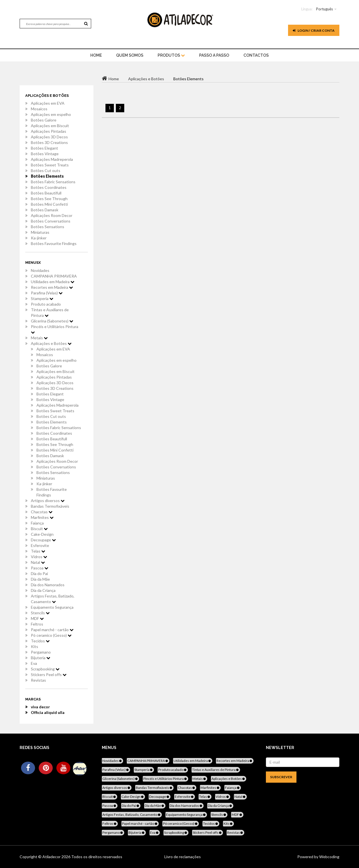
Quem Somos (130, 55)
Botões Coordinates (49, 187)
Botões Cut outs (46, 170)
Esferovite (40, 545)
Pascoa (40, 568)
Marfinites (42, 517)
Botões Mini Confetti (49, 204)
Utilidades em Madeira (53, 282)
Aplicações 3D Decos (49, 137)
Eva (34, 663)
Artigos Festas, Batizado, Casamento (53, 599)
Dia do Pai (39, 573)
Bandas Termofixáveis (50, 506)
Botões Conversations (51, 221)
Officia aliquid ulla (48, 712)
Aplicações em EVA (48, 103)
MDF (37, 618)
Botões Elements (47, 176)
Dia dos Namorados (48, 585)
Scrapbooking (45, 669)
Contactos (256, 55)
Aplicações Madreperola (52, 159)
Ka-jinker (39, 238)
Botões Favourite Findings (54, 243)
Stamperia (42, 298)
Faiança (37, 523)
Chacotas (42, 512)
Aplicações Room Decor (52, 215)
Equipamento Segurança (52, 607)
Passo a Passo (214, 55)
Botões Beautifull (46, 193)
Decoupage (43, 540)
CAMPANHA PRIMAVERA (54, 276)
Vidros (39, 557)
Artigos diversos (48, 501)
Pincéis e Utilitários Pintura (55, 329)
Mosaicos (39, 109)
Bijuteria (41, 658)
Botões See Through (49, 199)
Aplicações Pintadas (49, 131)
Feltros (37, 624)
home (96, 55)
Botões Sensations (48, 227)
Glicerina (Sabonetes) (52, 321)
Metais (39, 338)
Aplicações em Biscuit (50, 126)
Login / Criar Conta (314, 30)
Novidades (40, 270)
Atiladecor (52, 857)
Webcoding (329, 857)
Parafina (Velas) (47, 293)
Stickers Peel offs (49, 675)
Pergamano (41, 652)
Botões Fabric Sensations (53, 182)
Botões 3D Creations (49, 142)
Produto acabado (46, 304)
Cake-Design (42, 534)
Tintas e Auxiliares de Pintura (50, 312)
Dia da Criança (43, 590)
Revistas (38, 680)
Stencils (40, 613)
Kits (34, 646)
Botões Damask (45, 210)
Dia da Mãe (40, 579)
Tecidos (40, 641)
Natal (38, 562)
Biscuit (39, 529)
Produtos (171, 55)
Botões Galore (44, 120)
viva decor (40, 707)
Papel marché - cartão (52, 630)
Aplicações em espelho (51, 114)
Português (325, 9)
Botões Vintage (45, 154)
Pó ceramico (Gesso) (51, 635)
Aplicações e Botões (51, 343)
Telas (38, 551)
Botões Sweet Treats (50, 165)
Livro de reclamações (183, 857)
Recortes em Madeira (52, 287)
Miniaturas (40, 232)
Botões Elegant (44, 148)
